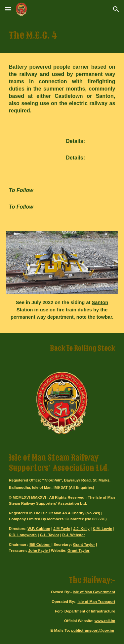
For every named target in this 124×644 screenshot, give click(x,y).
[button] (8, 9)
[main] (62, 36)
